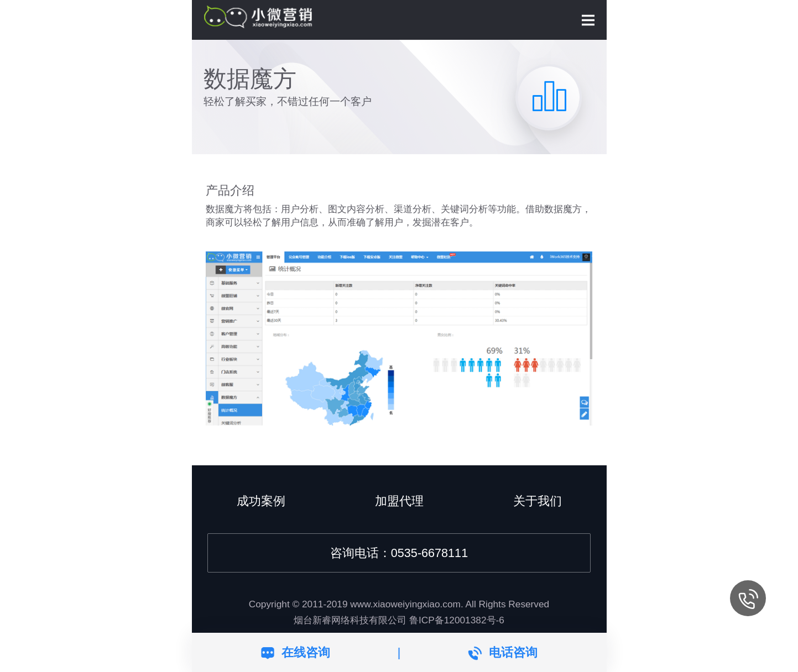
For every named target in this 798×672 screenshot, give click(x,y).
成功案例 (261, 501)
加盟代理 (399, 501)
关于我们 (538, 501)
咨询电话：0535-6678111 (399, 553)
